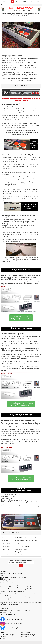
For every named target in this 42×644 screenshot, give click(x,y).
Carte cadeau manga (28, 635)
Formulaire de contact (9, 614)
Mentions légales (5, 581)
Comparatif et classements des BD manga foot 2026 (17, 589)
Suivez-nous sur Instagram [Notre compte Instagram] (11, 624)
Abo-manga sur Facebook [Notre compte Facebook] (11, 619)
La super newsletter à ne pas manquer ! (21, 563)
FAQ (1, 575)
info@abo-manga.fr (8, 612)
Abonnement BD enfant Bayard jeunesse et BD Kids (17, 587)
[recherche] (5, 2)
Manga (2, 633)
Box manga (4, 637)
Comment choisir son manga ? (10, 585)
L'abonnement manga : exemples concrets (14, 577)
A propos (3, 571)
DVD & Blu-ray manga (7, 635)
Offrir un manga (5, 579)
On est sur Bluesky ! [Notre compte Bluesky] (9, 628)
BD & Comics (26, 633)
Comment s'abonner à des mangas (11, 573)
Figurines (3, 639)
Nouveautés (25, 637)
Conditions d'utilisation (7, 583)
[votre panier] (25, 2)
